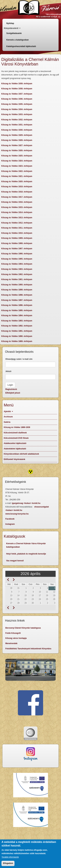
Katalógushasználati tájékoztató (21, 46)
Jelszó (8, 371)
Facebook (10, 519)
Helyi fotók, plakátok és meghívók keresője (26, 554)
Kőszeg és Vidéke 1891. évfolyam (17, 331)
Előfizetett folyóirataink (14, 459)
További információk (10, 858)
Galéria (7, 422)
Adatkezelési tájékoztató (15, 443)
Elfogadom (8, 864)
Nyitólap (10, 23)
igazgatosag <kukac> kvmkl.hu (26, 503)
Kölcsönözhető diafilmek (15, 433)
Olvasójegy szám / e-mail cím (19, 359)
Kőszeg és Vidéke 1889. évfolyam (17, 341)
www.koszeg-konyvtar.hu (17, 514)
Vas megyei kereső (15, 561)
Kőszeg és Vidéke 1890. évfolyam (17, 336)
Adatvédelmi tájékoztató (15, 449)
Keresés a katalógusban (17, 40)
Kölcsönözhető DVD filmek (16, 438)
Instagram (10, 524)
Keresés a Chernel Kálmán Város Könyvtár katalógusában (26, 545)
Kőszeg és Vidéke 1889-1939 (17, 427)
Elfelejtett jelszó (13, 393)
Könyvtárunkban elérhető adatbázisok (21, 454)
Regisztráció (11, 389)
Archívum (8, 417)
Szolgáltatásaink (14, 33)
